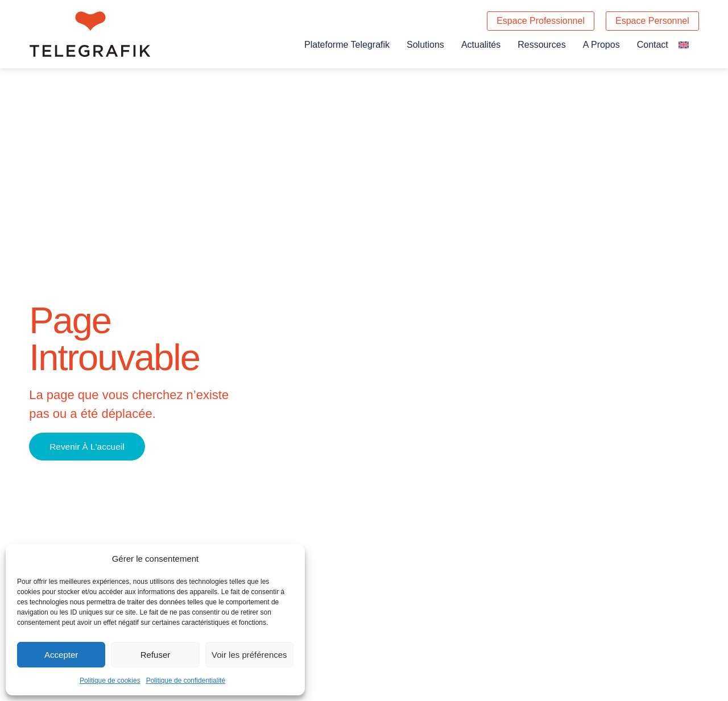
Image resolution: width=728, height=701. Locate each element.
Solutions (425, 45)
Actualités (481, 45)
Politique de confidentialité (186, 681)
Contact (653, 45)
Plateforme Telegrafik (347, 45)
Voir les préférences (249, 655)
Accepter (61, 655)
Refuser (156, 655)
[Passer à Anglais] (684, 45)
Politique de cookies (110, 681)
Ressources (541, 45)
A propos (601, 45)
